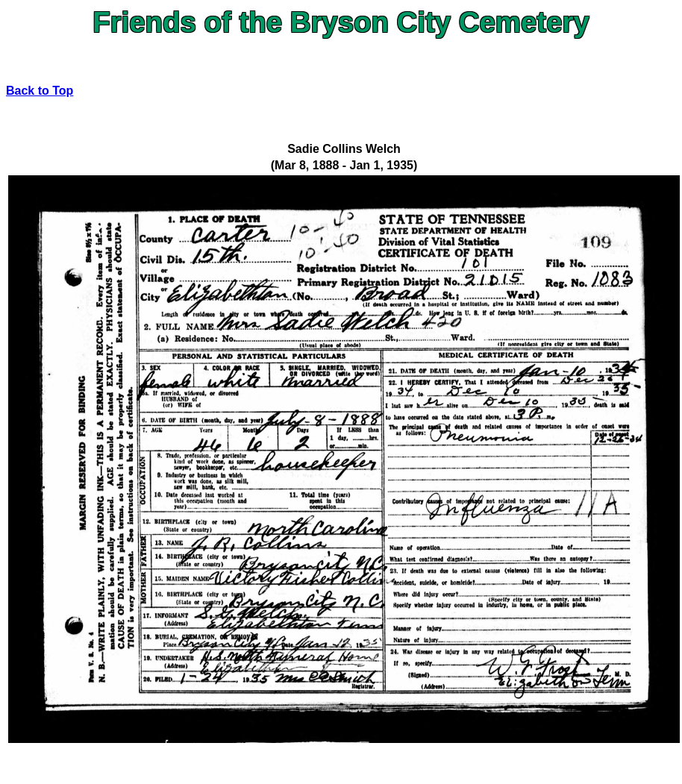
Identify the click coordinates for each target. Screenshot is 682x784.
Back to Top (40, 91)
